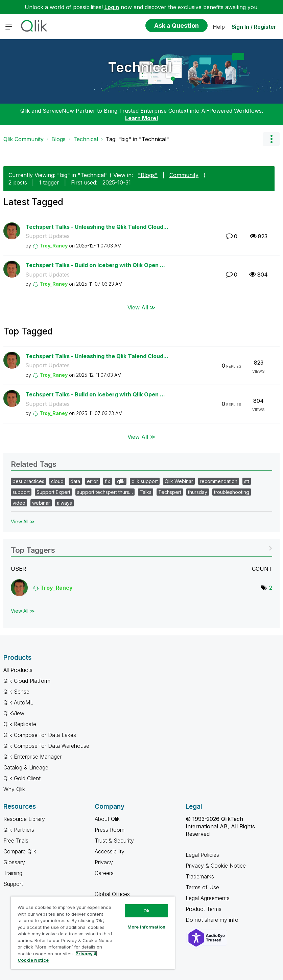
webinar (41, 503)
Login (112, 7)
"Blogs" (148, 175)
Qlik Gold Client (22, 778)
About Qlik (107, 819)
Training (13, 873)
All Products (18, 670)
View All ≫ (141, 307)
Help (219, 27)
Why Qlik (14, 789)
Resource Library (24, 819)
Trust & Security (114, 841)
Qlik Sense (16, 692)
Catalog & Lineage (26, 767)
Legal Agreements (208, 898)
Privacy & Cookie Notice (216, 866)
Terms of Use (202, 887)
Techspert (170, 492)
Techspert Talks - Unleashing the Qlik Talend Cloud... (97, 227)
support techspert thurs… (105, 492)
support (21, 492)
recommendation (219, 481)
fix (108, 481)
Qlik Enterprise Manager (32, 757)
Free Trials (16, 841)
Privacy (104, 862)
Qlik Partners (19, 830)
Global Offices (112, 894)
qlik (121, 481)
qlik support (145, 481)
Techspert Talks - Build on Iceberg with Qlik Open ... (95, 265)
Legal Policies (202, 855)
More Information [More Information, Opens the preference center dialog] (146, 927)
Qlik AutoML (18, 702)
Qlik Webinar (179, 481)
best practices (28, 481)
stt (247, 481)
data (75, 481)
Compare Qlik (20, 851)
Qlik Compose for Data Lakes (40, 735)
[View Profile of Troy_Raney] (54, 246)
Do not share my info (213, 920)
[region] (93, 933)
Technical (140, 67)
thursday (198, 492)
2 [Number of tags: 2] (271, 588)
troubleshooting (232, 492)
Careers (104, 873)
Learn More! (142, 118)
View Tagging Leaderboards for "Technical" (141, 548)
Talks (146, 492)
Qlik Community (23, 139)
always (64, 503)
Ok (146, 911)
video (19, 503)
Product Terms (204, 909)
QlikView (14, 713)
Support (13, 884)
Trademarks (200, 876)
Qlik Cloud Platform (27, 681)
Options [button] (271, 139)
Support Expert (53, 492)
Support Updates (48, 236)
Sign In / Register (254, 27)
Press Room (110, 830)
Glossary (14, 862)
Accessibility (110, 851)
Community (184, 175)
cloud (57, 481)
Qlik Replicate (20, 724)
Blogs (58, 139)
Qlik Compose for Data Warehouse (46, 746)
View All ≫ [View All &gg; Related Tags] (23, 521)
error (92, 481)
